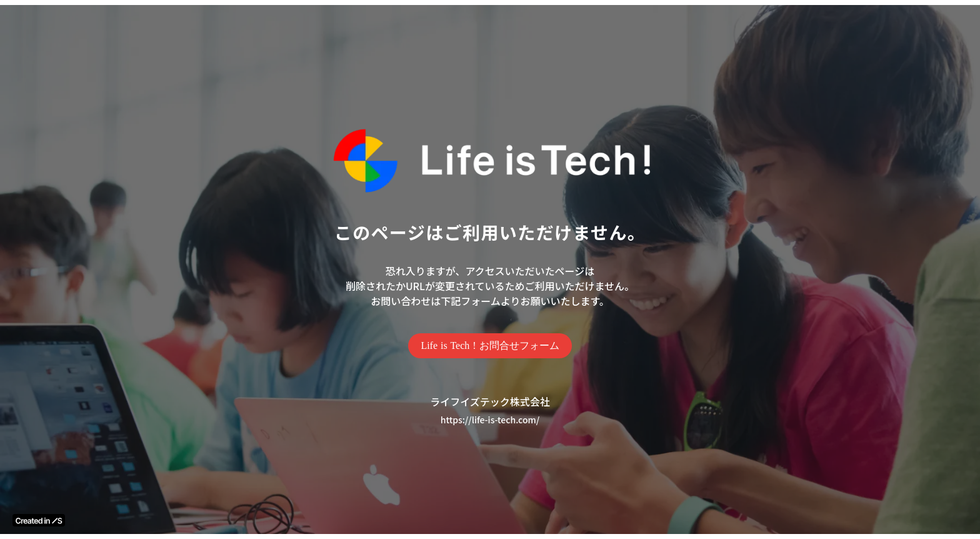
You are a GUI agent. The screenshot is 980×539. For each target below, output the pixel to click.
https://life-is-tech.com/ (490, 420)
